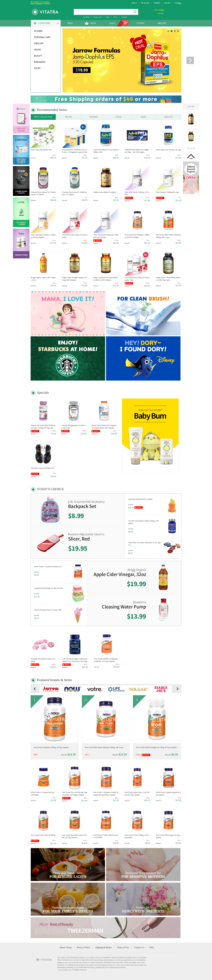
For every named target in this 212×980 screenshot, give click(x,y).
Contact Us (139, 947)
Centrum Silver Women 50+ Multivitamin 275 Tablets (43, 193)
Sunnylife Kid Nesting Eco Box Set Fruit (49, 588)
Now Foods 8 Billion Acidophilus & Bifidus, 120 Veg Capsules (106, 660)
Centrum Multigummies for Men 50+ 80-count (73, 427)
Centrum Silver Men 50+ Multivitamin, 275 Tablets (74, 193)
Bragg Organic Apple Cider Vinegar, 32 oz (43, 279)
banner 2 (175, 31)
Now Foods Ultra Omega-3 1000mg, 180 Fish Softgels (137, 236)
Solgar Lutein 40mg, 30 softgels (105, 192)
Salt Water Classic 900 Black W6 (43, 468)
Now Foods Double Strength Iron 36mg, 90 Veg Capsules (156, 747)
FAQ (152, 947)
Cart (176, 3)
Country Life (97, 17)
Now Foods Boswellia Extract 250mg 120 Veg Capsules (74, 836)
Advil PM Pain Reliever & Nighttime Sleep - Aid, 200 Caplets (137, 151)
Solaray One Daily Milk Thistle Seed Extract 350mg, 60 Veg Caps (43, 427)
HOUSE (68, 117)
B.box (115, 17)
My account (145, 3)
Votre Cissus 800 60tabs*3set (41, 150)
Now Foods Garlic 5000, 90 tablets (43, 835)
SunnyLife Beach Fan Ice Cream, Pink (48, 610)
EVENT (141, 23)
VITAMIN (93, 117)
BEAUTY (169, 117)
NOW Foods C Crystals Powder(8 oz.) (48, 567)
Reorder (167, 3)
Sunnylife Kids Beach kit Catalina (140, 499)
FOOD (119, 117)
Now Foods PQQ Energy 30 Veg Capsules (168, 836)
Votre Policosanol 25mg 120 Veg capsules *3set (137, 279)
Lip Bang (86, 17)
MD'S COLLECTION (43, 117)
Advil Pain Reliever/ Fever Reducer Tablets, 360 (106, 151)
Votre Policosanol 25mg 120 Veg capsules (75, 236)
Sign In (134, 3)
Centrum (124, 17)
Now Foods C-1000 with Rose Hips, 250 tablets (106, 836)
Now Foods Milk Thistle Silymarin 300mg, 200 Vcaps (168, 236)
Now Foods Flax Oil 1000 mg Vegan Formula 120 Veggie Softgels (75, 794)
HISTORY (191, 107)
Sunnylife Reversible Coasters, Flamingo (43, 660)
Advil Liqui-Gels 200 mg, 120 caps (168, 150)
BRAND (162, 23)
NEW (70, 23)
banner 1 (172, 31)
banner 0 (168, 31)
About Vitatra (66, 947)
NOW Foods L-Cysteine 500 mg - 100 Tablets (43, 794)
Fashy (108, 17)
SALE (112, 23)
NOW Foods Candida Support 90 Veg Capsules (168, 794)
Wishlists (157, 3)
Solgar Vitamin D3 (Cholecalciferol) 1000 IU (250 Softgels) (106, 279)
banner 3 (178, 31)
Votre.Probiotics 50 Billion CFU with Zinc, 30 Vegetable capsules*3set (75, 151)
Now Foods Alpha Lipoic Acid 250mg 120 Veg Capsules (137, 794)
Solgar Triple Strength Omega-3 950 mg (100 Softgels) (75, 279)
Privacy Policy (83, 947)
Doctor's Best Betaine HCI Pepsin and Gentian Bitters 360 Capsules (104, 427)
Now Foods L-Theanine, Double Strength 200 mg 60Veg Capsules (106, 794)
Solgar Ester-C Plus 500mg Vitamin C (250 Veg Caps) (168, 279)
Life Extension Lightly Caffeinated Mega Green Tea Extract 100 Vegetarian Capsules (75, 660)
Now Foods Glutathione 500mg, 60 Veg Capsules (51, 747)
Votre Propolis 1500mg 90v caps (167, 192)
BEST (93, 23)
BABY (144, 117)
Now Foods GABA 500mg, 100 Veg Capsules (137, 836)
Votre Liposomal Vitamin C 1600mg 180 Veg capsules (43, 236)
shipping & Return (103, 947)
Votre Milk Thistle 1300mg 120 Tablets (137, 193)
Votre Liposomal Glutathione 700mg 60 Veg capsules (106, 236)
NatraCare (161, 13)
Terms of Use (123, 947)
